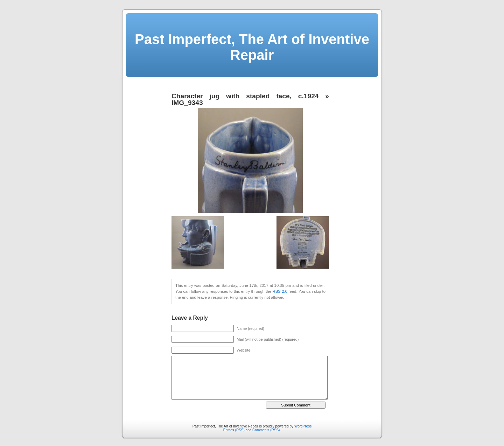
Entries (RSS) (234, 430)
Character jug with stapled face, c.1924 (245, 96)
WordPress (303, 426)
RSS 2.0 (280, 291)
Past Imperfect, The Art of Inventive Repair (252, 47)
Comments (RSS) (266, 430)
